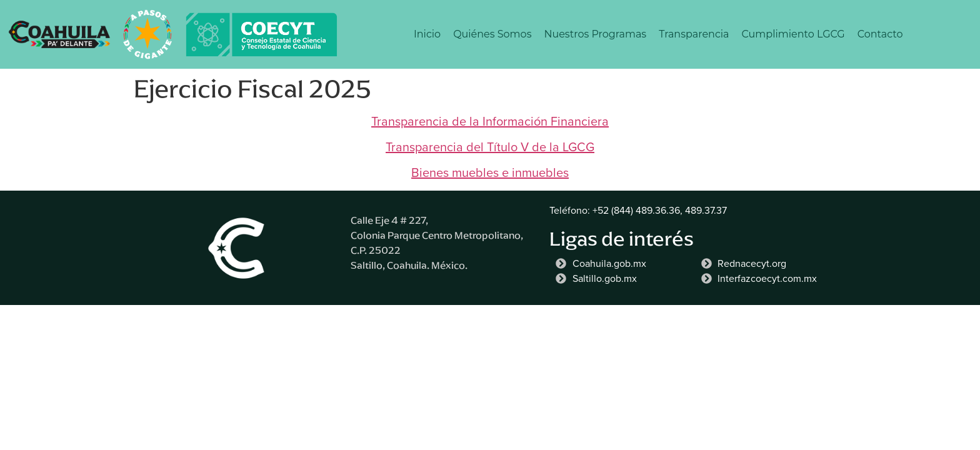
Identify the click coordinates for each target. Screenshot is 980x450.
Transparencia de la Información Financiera (490, 121)
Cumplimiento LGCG (793, 34)
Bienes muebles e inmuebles (490, 172)
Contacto (880, 34)
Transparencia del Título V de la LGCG (490, 147)
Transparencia (694, 34)
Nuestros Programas (595, 34)
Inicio (427, 34)
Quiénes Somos (492, 34)
